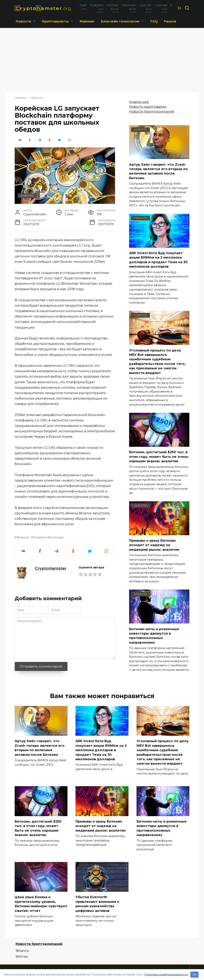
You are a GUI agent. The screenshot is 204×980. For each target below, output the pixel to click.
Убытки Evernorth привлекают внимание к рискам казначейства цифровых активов (97, 904)
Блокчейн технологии (120, 21)
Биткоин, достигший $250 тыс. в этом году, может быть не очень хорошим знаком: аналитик (159, 457)
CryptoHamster (51, 568)
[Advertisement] (102, 62)
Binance (23, 537)
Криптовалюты (55, 21)
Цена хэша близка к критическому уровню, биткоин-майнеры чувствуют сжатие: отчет (41, 904)
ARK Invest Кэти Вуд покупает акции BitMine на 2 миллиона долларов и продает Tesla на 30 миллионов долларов (158, 260)
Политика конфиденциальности (166, 974)
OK (194, 974)
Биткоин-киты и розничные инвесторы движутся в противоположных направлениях (154, 636)
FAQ (154, 21)
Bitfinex (22, 957)
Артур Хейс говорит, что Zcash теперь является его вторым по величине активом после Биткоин (158, 171)
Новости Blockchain (48, 537)
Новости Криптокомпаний (152, 111)
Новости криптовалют (148, 107)
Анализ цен (139, 102)
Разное (170, 21)
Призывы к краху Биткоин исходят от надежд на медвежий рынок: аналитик (154, 545)
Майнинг (87, 21)
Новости (23, 21)
